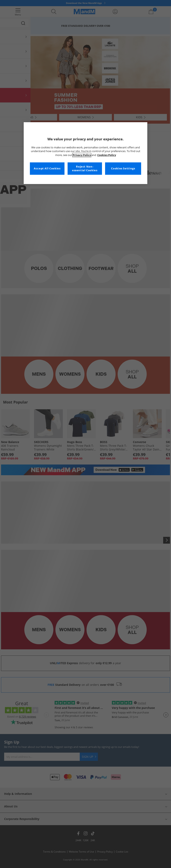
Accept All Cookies (47, 168)
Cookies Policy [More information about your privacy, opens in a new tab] (107, 155)
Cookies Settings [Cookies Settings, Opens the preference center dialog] (123, 168)
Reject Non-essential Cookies (85, 168)
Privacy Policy (82, 155)
